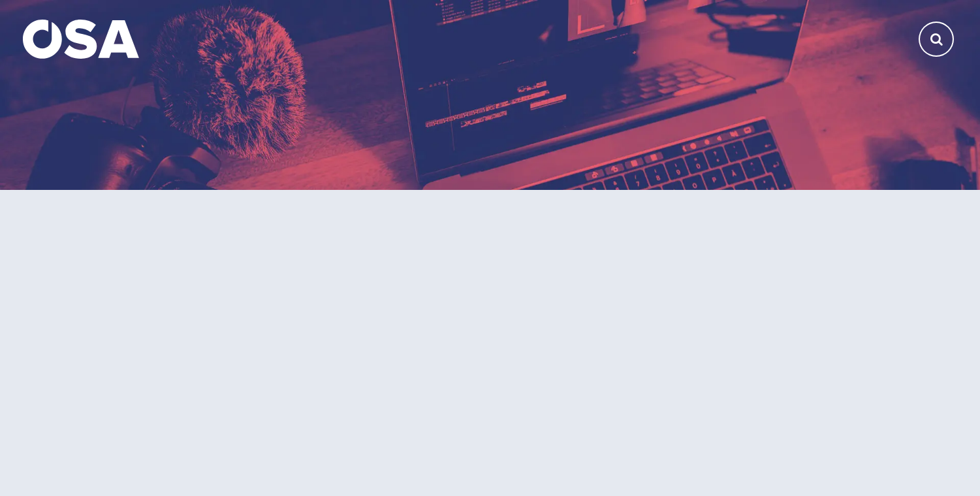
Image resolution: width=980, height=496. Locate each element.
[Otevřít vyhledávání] (936, 39)
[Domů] (81, 39)
